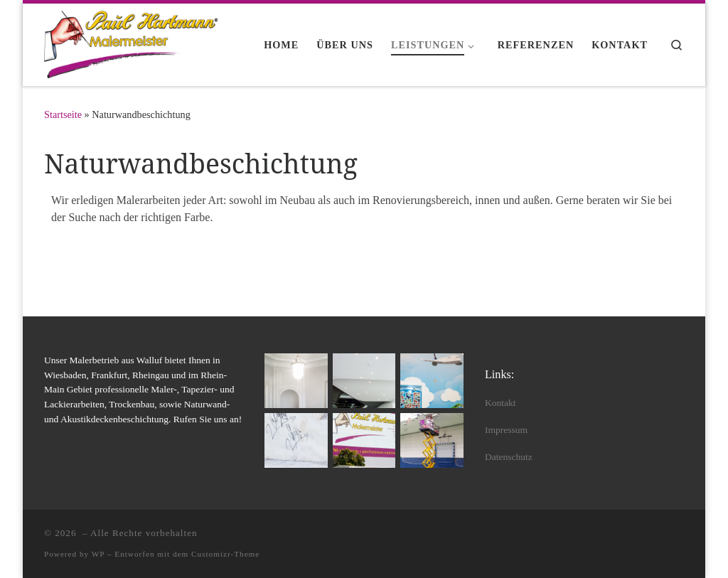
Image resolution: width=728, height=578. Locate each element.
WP (98, 554)
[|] (133, 42)
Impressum (506, 430)
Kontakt (500, 403)
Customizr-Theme (225, 554)
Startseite (63, 114)
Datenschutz (509, 457)
